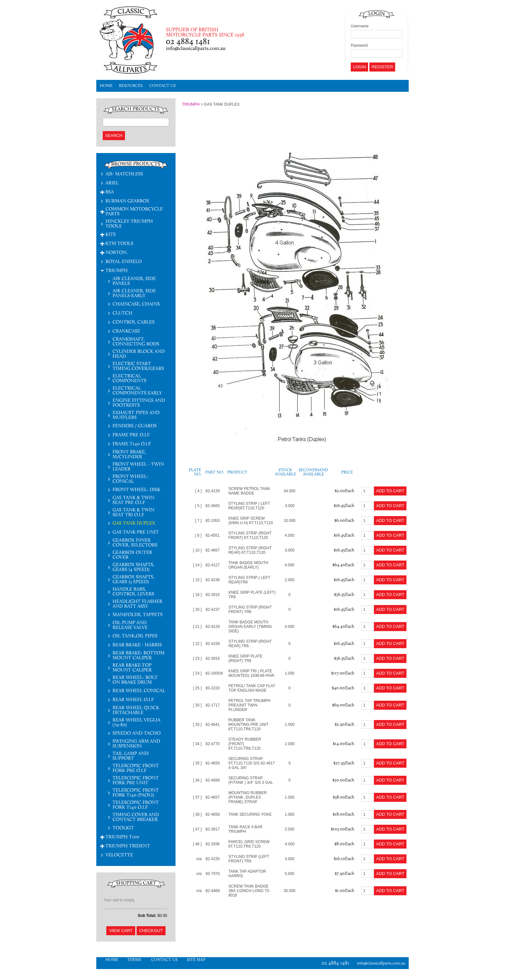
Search (114, 135)
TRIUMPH (191, 104)
